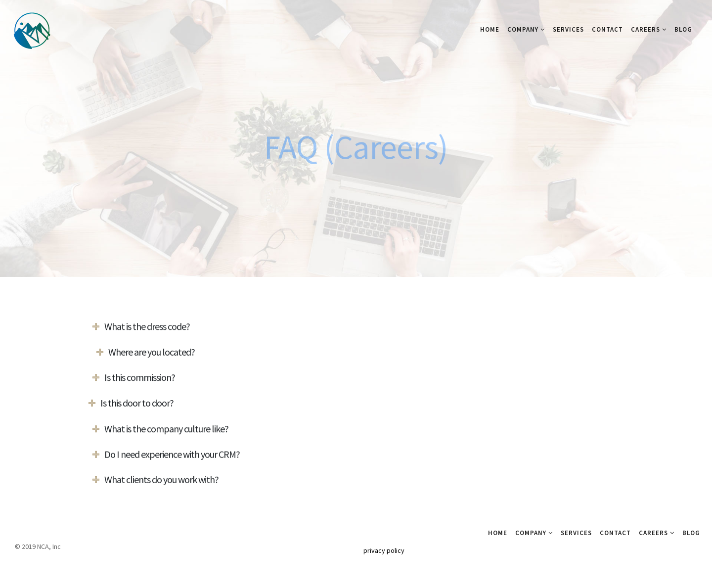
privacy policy (384, 550)
